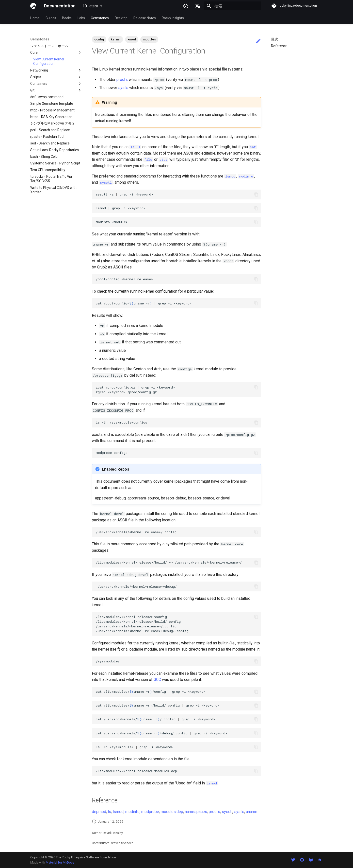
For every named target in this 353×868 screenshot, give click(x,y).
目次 (274, 39)
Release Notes (145, 18)
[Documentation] (33, 6)
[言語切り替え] (198, 6)
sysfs (123, 88)
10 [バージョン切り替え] (90, 6)
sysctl (227, 812)
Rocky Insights (173, 18)
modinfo (132, 812)
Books (67, 18)
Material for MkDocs (60, 862)
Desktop (121, 18)
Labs (81, 18)
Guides (51, 18)
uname (252, 812)
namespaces (196, 812)
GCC (157, 680)
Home (35, 18)
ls (109, 812)
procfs (122, 80)
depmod (99, 812)
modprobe (150, 812)
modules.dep (172, 812)
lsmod (118, 812)
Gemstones (100, 18)
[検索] (232, 6)
